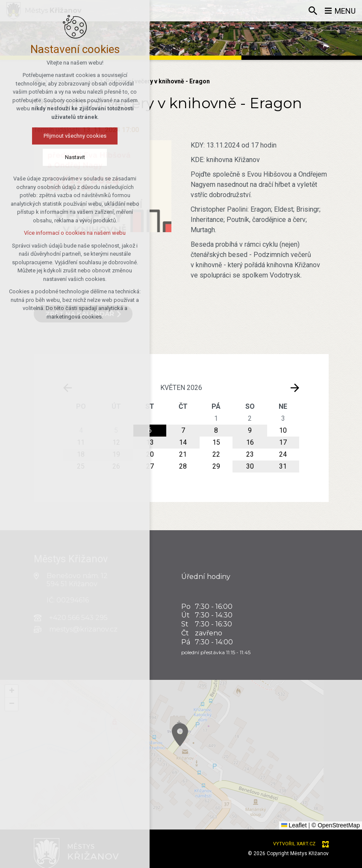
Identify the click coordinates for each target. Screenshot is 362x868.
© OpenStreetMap (336, 825)
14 (183, 442)
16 (250, 442)
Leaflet (294, 825)
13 (150, 442)
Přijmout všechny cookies (46, 136)
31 (283, 466)
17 (283, 442)
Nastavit (46, 157)
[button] (280, 797)
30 (250, 466)
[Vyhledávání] (313, 11)
